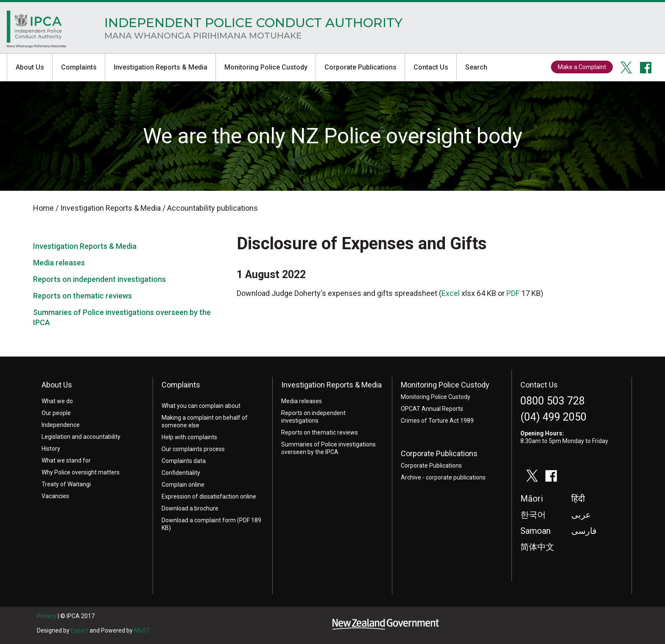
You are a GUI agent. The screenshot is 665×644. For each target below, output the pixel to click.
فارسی (584, 531)
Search (476, 67)
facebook (646, 67)
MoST (142, 630)
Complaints (79, 67)
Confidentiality (181, 473)
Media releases (59, 263)
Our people (56, 413)
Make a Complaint (582, 67)
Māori (532, 499)
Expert (80, 630)
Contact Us (431, 67)
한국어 (533, 515)
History (51, 449)
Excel (451, 293)
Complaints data (184, 461)
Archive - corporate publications (443, 477)
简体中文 (537, 547)
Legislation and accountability (81, 437)
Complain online (183, 485)
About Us (30, 67)
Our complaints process (193, 449)
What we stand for (66, 460)
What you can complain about (201, 406)
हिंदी (578, 499)
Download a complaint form (199, 520)
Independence (61, 425)
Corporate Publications (360, 67)
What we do (57, 401)
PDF (513, 293)
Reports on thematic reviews (82, 296)
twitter (626, 67)
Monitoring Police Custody (266, 67)
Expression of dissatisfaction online (209, 496)
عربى (581, 515)
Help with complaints (189, 437)
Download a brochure (190, 508)
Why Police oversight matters (81, 472)
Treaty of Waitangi (66, 484)
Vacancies (55, 496)
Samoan (535, 531)
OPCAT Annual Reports (432, 409)
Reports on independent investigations (99, 279)
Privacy (47, 616)
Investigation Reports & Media (161, 67)
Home (36, 31)
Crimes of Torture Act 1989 (437, 421)
